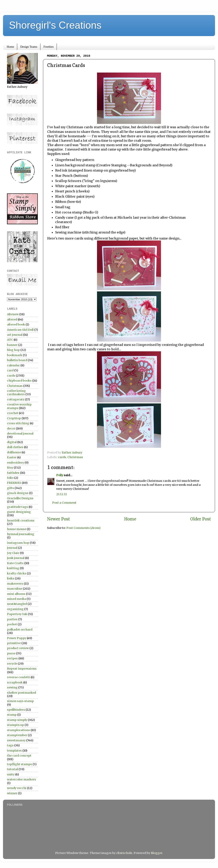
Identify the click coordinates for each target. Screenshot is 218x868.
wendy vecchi (17, 788)
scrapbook (15, 682)
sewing (12, 687)
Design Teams (29, 47)
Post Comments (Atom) (83, 528)
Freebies (48, 47)
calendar (13, 365)
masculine (15, 589)
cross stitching (18, 423)
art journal (15, 335)
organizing (15, 609)
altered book (16, 324)
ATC (10, 340)
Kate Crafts (15, 563)
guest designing (19, 512)
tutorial (12, 769)
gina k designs (18, 493)
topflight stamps (19, 764)
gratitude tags (17, 507)
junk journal (16, 558)
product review (18, 648)
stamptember (17, 735)
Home (10, 47)
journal (12, 548)
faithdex (13, 473)
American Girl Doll (20, 330)
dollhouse (14, 452)
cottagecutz (16, 399)
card (10, 370)
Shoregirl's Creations (55, 25)
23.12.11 (61, 494)
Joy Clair (13, 553)
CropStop (14, 418)
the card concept (19, 756)
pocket (12, 624)
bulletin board (17, 360)
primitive (14, 643)
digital (12, 442)
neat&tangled (17, 604)
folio (10, 478)
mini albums (16, 594)
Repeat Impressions (22, 669)
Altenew (13, 314)
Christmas (75, 457)
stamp (12, 715)
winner (12, 793)
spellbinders (16, 710)
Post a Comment (64, 503)
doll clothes (15, 447)
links (11, 578)
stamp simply (17, 720)
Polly (60, 475)
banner (12, 345)
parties (12, 619)
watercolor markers (21, 779)
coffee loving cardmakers (16, 393)
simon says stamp (20, 701)
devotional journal (20, 433)
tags (10, 745)
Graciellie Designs (20, 498)
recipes (12, 658)
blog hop (13, 350)
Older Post (201, 519)
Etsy (10, 468)
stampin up (15, 725)
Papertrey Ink (17, 614)
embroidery (15, 463)
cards (62, 457)
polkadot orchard (20, 630)
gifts (10, 488)
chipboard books (19, 381)
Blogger (156, 853)
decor (11, 428)
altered (12, 319)
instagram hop (18, 543)
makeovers (15, 584)
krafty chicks (17, 573)
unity (11, 774)
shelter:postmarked (21, 693)
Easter (12, 457)
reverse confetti (18, 677)
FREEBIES (14, 483)
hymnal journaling (21, 534)
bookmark (15, 355)
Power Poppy (17, 638)
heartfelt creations (21, 520)
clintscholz (124, 853)
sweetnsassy (16, 740)
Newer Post (58, 519)
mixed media (16, 599)
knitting (13, 568)
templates (14, 751)
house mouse (17, 529)
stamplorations (18, 730)
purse (11, 653)
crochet (13, 413)
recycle (12, 664)
